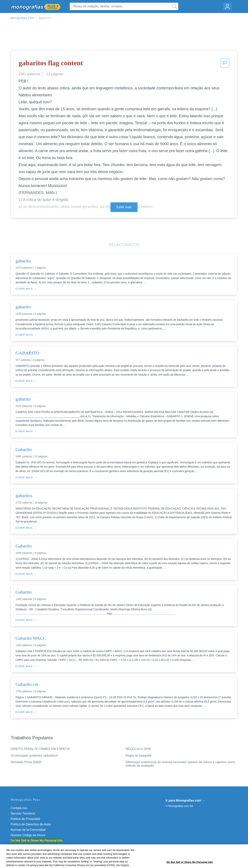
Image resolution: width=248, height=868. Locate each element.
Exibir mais (124, 207)
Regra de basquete (139, 756)
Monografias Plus (22, 18)
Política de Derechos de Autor (31, 824)
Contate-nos (19, 808)
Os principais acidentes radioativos (34, 756)
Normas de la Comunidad (28, 830)
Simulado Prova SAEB (26, 762)
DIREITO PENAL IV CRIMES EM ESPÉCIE (40, 749)
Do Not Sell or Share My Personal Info (37, 841)
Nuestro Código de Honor (28, 835)
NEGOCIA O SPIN (138, 749)
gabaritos (45, 18)
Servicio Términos (23, 813)
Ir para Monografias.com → (185, 800)
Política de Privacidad (25, 819)
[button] (225, 64)
